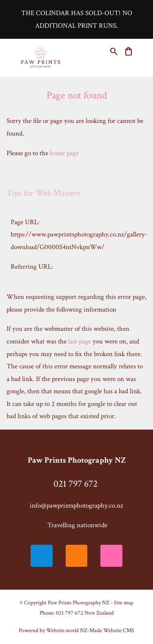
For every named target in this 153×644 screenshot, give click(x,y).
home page (64, 153)
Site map (124, 603)
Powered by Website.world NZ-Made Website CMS (76, 631)
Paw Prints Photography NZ (79, 603)
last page (80, 341)
